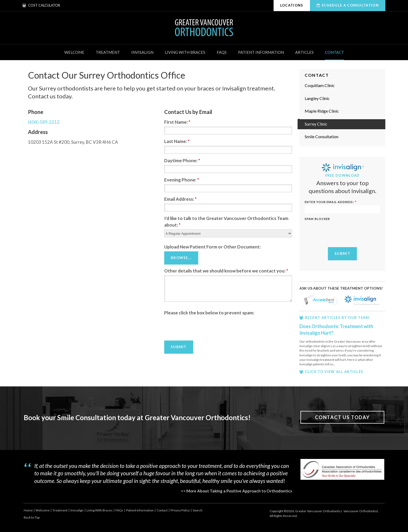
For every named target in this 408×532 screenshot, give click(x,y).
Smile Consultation (322, 136)
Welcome (74, 52)
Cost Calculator (41, 5)
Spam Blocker (317, 219)
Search (198, 510)
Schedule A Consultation (350, 5)
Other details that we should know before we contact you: (226, 270)
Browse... (181, 258)
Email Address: (180, 199)
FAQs (222, 52)
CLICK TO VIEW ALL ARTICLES (334, 372)
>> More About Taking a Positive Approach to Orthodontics (236, 491)
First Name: (177, 122)
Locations (292, 5)
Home (28, 510)
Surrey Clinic (316, 124)
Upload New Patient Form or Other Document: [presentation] (212, 247)
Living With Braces (185, 52)
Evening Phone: (182, 180)
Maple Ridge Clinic (322, 111)
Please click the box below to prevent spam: (209, 312)
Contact (334, 52)
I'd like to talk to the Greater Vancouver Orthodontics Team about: (226, 222)
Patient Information (261, 52)
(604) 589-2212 (44, 122)
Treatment (108, 52)
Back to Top (32, 517)
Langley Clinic (317, 98)
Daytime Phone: (182, 160)
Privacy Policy (180, 510)
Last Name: (177, 141)
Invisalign (142, 52)
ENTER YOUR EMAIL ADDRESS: (331, 202)
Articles (304, 52)
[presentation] (204, 327)
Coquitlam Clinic (320, 85)
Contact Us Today (342, 417)
